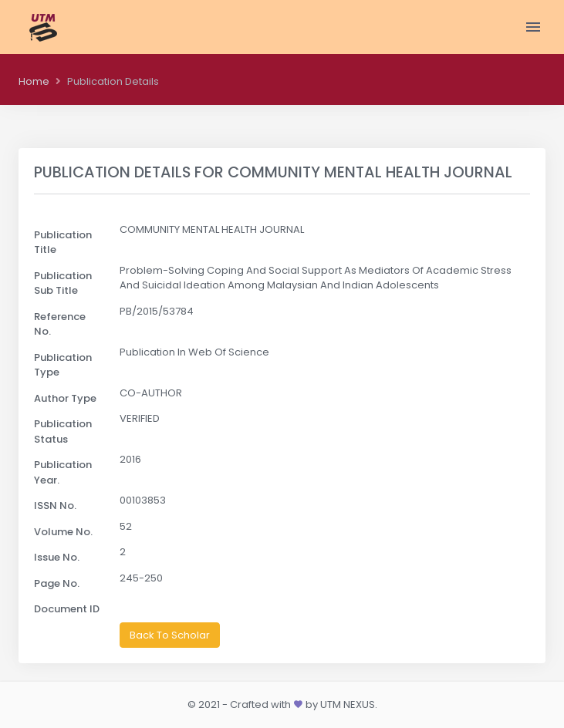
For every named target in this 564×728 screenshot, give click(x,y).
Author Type (65, 398)
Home (34, 81)
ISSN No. (55, 506)
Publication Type (63, 365)
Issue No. (57, 557)
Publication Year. (63, 472)
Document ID (67, 609)
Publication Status (63, 431)
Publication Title (63, 243)
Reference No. (60, 324)
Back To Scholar (170, 635)
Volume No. (63, 532)
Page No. (57, 583)
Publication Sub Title (63, 283)
